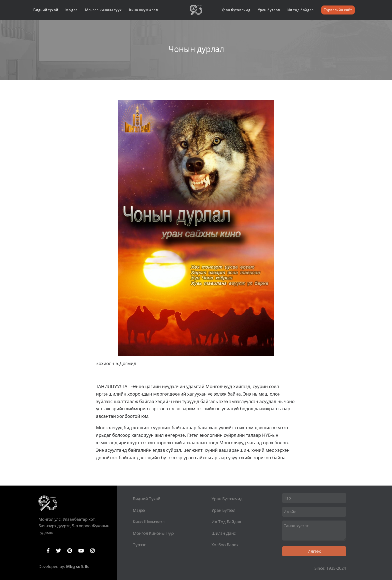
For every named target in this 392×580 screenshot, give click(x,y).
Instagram (92, 551)
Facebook (48, 551)
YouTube (81, 551)
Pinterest (70, 551)
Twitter (58, 551)
